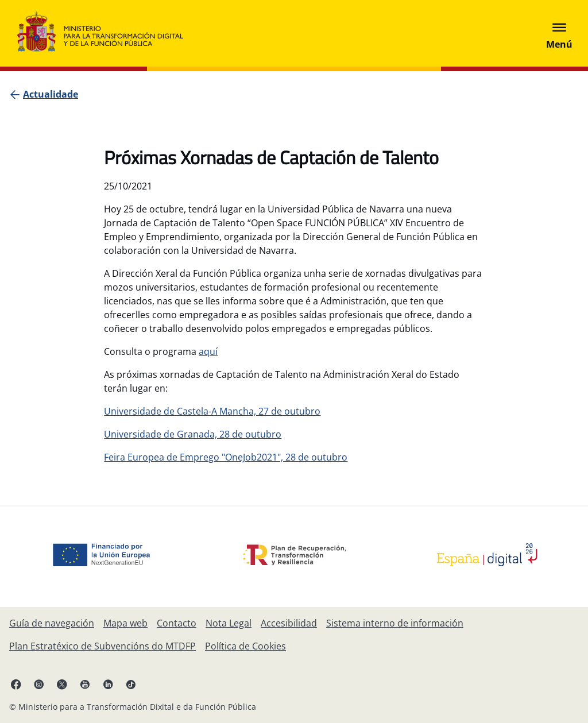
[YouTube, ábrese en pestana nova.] (85, 684)
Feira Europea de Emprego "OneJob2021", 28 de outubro (226, 457)
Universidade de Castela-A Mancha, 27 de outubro (212, 411)
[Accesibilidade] (289, 623)
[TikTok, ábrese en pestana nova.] (131, 684)
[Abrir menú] (559, 33)
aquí (208, 351)
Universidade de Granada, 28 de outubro (193, 434)
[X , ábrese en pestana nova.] (62, 684)
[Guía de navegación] (52, 623)
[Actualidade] (51, 94)
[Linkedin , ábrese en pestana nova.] (108, 684)
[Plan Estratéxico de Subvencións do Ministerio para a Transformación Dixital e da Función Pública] (102, 646)
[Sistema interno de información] (395, 623)
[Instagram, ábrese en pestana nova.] (39, 684)
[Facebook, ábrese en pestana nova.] (16, 684)
